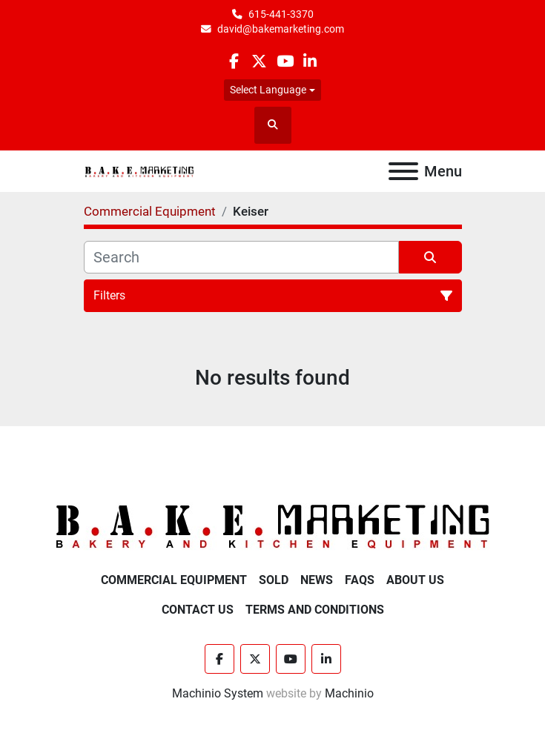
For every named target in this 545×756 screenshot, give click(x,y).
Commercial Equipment (174, 580)
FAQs (360, 580)
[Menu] (403, 171)
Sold (274, 580)
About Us (415, 580)
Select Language (268, 90)
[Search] (241, 257)
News (317, 580)
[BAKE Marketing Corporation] (273, 526)
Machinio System (218, 693)
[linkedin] (310, 61)
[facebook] (234, 61)
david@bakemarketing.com (281, 29)
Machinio (349, 693)
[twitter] (259, 61)
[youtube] (285, 61)
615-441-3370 (281, 14)
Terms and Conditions (315, 610)
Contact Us (198, 610)
